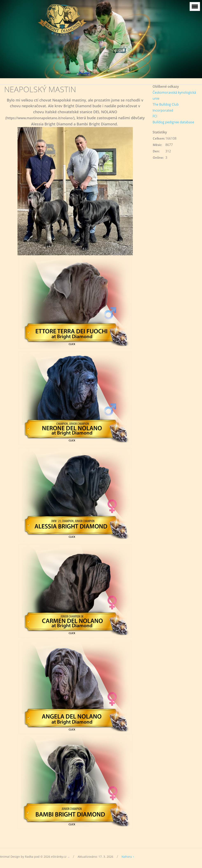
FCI (155, 116)
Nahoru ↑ (128, 857)
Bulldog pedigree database (173, 122)
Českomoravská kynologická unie (174, 95)
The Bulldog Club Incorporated (166, 107)
